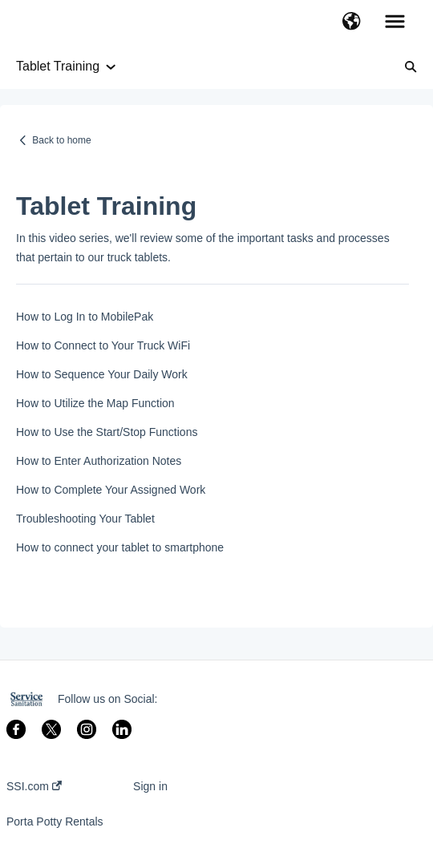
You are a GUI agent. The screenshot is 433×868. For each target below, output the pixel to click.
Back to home (61, 140)
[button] (352, 22)
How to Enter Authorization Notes (99, 461)
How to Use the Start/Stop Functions (107, 432)
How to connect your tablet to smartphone (120, 547)
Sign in (150, 786)
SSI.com (34, 786)
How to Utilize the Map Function (95, 403)
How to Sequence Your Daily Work (102, 374)
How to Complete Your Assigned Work (111, 490)
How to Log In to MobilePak (85, 317)
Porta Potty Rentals (55, 822)
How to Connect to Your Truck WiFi (103, 345)
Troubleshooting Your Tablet (85, 519)
